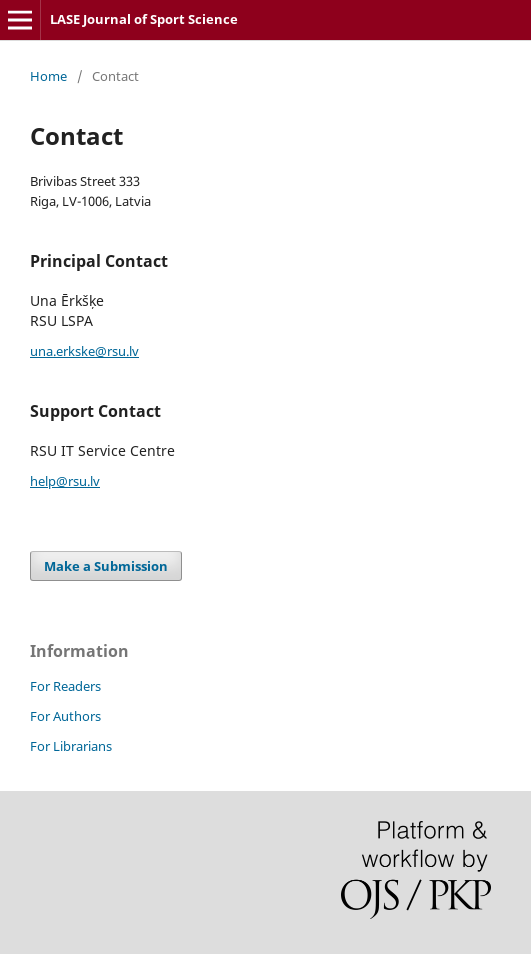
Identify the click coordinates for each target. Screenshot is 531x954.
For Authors (65, 716)
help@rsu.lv (65, 481)
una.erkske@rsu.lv (84, 351)
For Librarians (71, 746)
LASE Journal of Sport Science (144, 19)
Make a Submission (106, 566)
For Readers (65, 686)
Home (48, 76)
